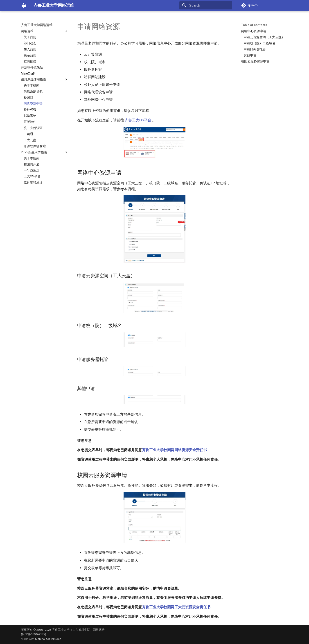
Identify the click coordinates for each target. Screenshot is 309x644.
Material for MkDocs (48, 639)
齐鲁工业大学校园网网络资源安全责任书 (174, 450)
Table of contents (254, 25)
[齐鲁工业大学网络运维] (24, 5)
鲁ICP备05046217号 (34, 634)
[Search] (206, 5)
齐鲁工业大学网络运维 (37, 25)
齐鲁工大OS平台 (138, 120)
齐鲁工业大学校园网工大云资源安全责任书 (176, 607)
